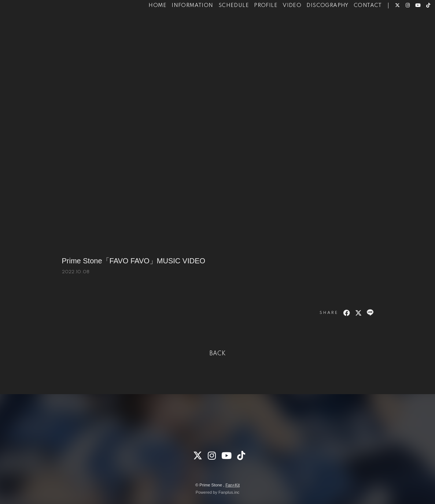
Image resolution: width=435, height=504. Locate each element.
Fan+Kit (233, 485)
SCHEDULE (221, 29)
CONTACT (355, 29)
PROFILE (253, 29)
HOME (145, 29)
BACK (218, 354)
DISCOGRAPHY (315, 29)
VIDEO (279, 29)
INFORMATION (180, 29)
